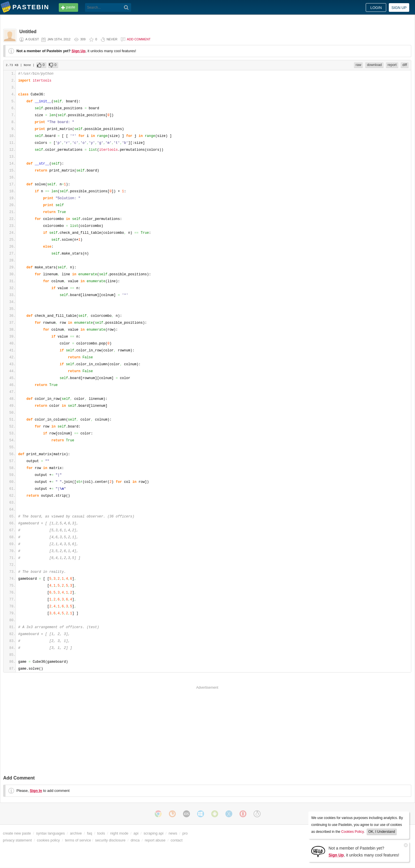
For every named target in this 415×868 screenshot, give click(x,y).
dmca (135, 840)
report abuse (155, 840)
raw (358, 65)
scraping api (153, 833)
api (136, 833)
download (374, 65)
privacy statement (17, 840)
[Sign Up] (318, 851)
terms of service (78, 840)
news (173, 833)
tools (101, 833)
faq (90, 833)
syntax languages (50, 833)
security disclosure (110, 840)
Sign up (399, 8)
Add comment (139, 39)
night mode (119, 833)
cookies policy (48, 840)
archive (76, 833)
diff (405, 65)
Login (376, 8)
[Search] (126, 7)
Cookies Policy (352, 832)
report (392, 65)
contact (177, 840)
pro (185, 833)
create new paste (17, 833)
